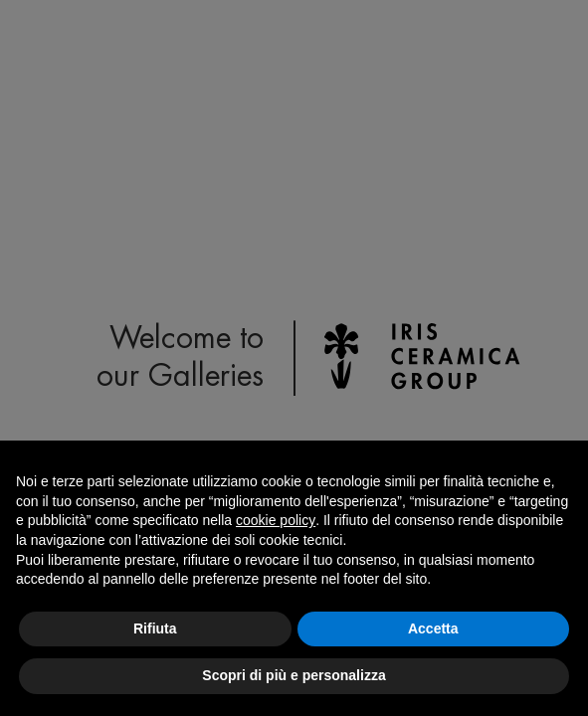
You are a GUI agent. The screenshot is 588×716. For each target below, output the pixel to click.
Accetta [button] (433, 628)
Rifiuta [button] (155, 628)
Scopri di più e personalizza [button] (294, 675)
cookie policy (276, 520)
